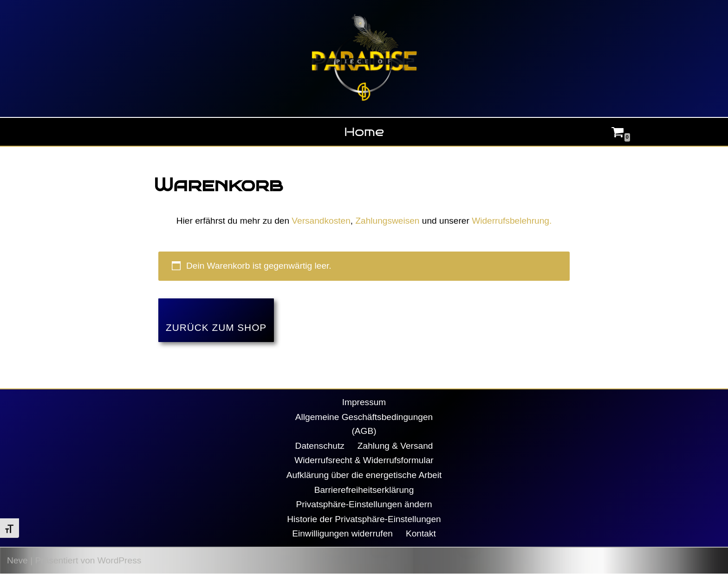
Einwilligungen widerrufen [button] (343, 535)
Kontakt (421, 535)
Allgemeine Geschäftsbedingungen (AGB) (364, 425)
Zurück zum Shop (216, 328)
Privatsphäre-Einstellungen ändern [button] (364, 505)
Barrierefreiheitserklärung (364, 491)
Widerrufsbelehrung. (512, 221)
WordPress (120, 561)
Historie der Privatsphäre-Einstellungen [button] (364, 520)
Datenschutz (320, 446)
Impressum (364, 403)
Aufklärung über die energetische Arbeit (364, 476)
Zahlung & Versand (395, 446)
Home (364, 132)
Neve (17, 561)
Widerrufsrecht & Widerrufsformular (364, 461)
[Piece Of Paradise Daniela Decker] (364, 58)
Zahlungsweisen (387, 221)
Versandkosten (321, 221)
